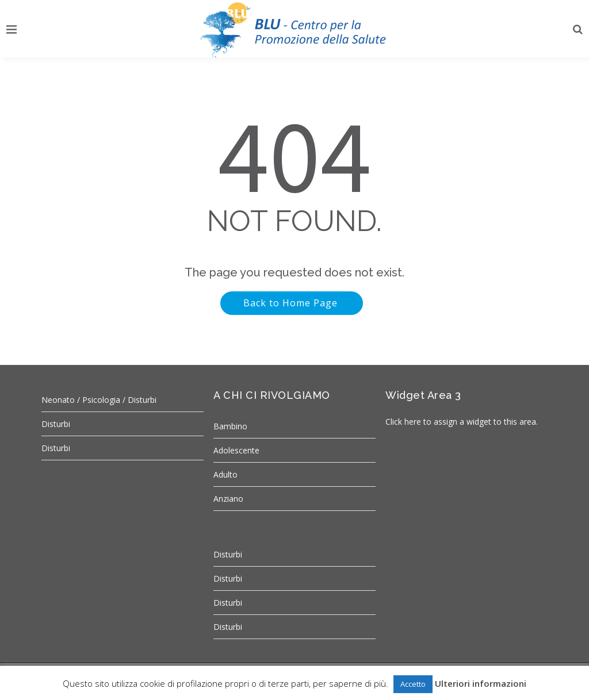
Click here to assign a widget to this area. (462, 422)
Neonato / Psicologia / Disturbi (99, 400)
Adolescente (236, 450)
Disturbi (56, 424)
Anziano (228, 499)
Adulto (225, 474)
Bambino (230, 426)
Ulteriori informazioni (481, 683)
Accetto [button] (413, 684)
